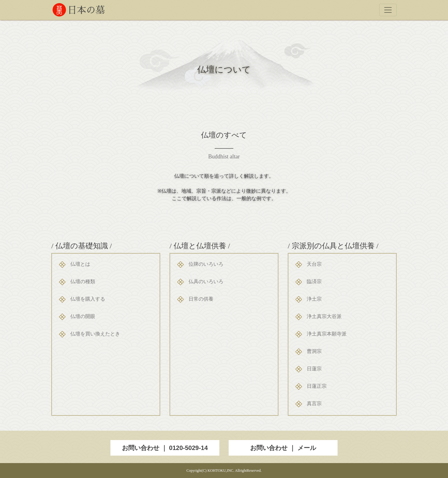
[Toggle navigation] (388, 10)
